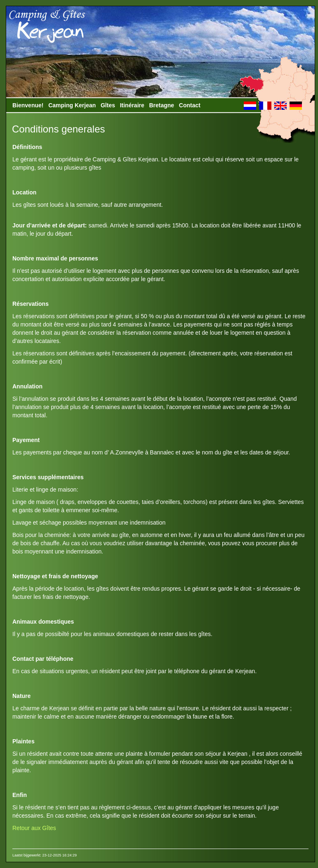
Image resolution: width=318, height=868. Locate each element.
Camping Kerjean (72, 105)
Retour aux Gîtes (34, 828)
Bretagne (161, 105)
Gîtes (108, 105)
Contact (190, 105)
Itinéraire (132, 105)
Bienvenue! (28, 105)
